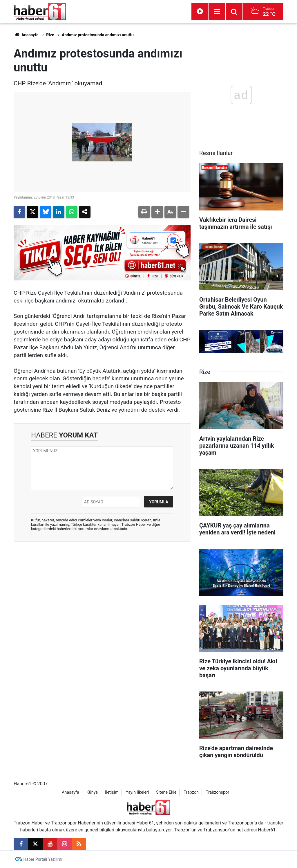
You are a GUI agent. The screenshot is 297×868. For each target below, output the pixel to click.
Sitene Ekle (166, 792)
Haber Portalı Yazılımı (43, 859)
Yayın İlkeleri (137, 792)
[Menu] (217, 12)
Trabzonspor (218, 792)
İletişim (112, 792)
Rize (50, 35)
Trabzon (191, 792)
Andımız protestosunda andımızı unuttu (98, 35)
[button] (157, 212)
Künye (92, 792)
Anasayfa (26, 35)
